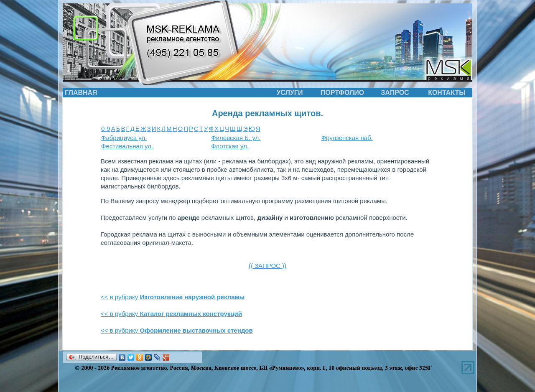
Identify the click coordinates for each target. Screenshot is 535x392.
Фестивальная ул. (127, 146)
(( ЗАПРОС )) (267, 266)
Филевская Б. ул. (236, 138)
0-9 (106, 129)
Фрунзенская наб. (347, 138)
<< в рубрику (173, 297)
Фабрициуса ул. (124, 138)
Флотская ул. (230, 146)
